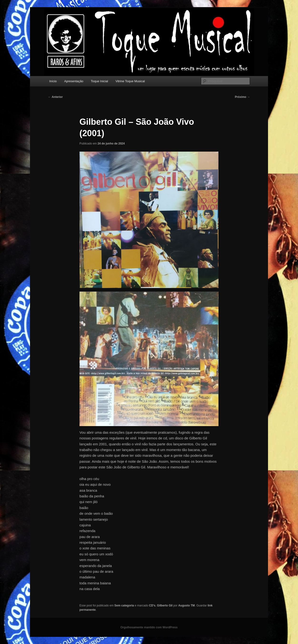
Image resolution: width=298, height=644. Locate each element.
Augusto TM (186, 606)
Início (53, 81)
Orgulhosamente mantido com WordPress (149, 627)
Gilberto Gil (165, 606)
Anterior (55, 97)
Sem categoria (124, 606)
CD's (152, 606)
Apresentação (74, 81)
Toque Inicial (99, 81)
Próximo (242, 97)
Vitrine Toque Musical (130, 81)
